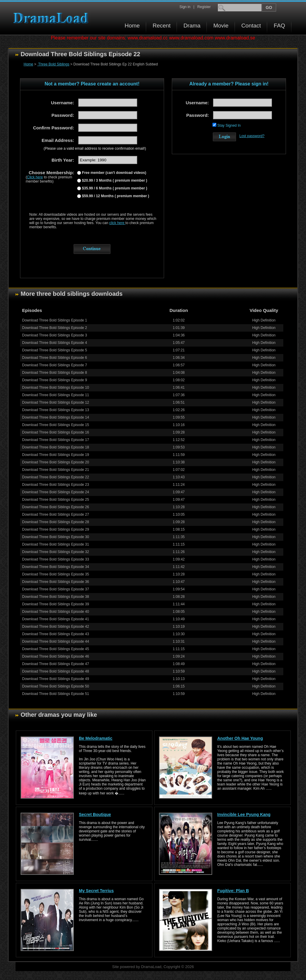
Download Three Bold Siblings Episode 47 (56, 664)
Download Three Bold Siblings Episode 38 (56, 597)
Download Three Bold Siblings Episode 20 (56, 462)
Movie (221, 26)
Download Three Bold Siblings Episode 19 (56, 455)
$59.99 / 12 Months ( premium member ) (115, 196)
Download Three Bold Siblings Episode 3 (55, 335)
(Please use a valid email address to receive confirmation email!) (95, 148)
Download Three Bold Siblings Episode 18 (56, 447)
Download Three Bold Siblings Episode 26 (56, 507)
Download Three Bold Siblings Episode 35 (56, 574)
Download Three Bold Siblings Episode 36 (56, 582)
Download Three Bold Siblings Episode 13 (56, 410)
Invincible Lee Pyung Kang (244, 814)
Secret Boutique (95, 814)
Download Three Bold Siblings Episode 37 (56, 589)
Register (204, 7)
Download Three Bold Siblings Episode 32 (56, 552)
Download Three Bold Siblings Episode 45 (56, 649)
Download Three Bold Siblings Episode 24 (56, 492)
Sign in (185, 7)
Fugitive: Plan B (233, 891)
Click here (35, 177)
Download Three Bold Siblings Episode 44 (56, 641)
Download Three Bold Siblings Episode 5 (55, 350)
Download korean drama (52, 18)
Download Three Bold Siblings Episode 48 (56, 671)
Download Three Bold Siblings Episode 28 (56, 522)
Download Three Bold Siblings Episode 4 (55, 343)
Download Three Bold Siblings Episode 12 (56, 402)
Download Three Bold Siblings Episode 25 (56, 500)
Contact (251, 26)
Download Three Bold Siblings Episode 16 (56, 432)
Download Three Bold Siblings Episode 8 (55, 373)
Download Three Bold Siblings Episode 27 (56, 514)
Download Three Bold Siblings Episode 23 (56, 485)
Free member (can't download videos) (114, 173)
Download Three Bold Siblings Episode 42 (56, 627)
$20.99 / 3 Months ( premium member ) (114, 180)
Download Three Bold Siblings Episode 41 (56, 619)
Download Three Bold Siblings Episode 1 (55, 320)
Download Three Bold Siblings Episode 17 (56, 440)
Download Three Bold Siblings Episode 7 (55, 365)
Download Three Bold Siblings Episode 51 (56, 694)
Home (132, 26)
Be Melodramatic (96, 738)
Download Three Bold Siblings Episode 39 (56, 604)
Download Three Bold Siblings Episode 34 (56, 567)
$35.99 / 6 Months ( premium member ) (114, 188)
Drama (192, 26)
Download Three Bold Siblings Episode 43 (56, 634)
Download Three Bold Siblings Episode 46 (56, 656)
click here (117, 223)
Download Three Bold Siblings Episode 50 (56, 686)
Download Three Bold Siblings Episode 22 (56, 477)
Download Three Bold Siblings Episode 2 (55, 328)
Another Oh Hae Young (240, 738)
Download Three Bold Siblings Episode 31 (56, 544)
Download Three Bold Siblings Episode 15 (56, 425)
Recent (162, 26)
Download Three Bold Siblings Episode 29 (56, 529)
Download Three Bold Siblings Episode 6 (55, 358)
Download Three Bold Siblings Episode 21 (56, 470)
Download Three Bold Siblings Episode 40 (56, 612)
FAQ (279, 26)
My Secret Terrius (96, 891)
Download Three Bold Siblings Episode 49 (56, 679)
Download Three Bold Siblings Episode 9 (55, 380)
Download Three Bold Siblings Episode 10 (56, 388)
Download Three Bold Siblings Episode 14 (56, 417)
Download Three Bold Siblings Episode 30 (56, 537)
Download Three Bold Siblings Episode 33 (56, 559)
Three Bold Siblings (53, 64)
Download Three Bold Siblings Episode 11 (56, 395)
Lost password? (252, 136)
